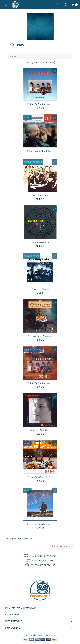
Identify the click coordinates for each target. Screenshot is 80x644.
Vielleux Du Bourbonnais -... (40, 104)
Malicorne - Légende (40, 242)
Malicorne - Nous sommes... (40, 524)
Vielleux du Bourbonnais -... (40, 383)
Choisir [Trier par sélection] (40, 56)
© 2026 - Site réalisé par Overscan (40, 635)
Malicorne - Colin (40, 195)
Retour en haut (62, 546)
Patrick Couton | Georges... (40, 336)
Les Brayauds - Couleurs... (40, 289)
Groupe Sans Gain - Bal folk (40, 477)
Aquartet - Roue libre (40, 430)
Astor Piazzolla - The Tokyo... (40, 151)
